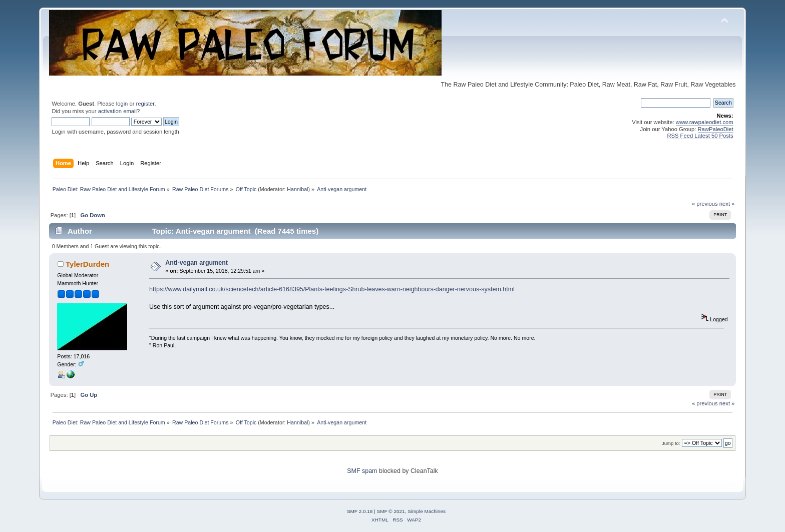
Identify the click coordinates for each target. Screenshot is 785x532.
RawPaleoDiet (716, 129)
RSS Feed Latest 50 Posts (700, 136)
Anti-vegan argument (197, 263)
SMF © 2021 (391, 511)
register (145, 104)
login (122, 104)
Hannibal (297, 189)
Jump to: (671, 443)
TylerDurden (87, 264)
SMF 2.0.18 (360, 511)
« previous (705, 204)
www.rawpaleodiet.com (705, 122)
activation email (117, 111)
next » (727, 204)
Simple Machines (427, 511)
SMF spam (362, 471)
